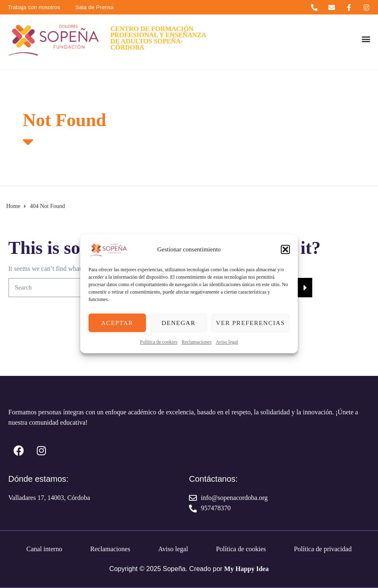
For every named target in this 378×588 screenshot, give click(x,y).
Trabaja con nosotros (35, 7)
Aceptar (117, 323)
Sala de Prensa (99, 7)
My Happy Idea (246, 569)
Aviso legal (227, 342)
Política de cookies (159, 342)
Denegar (179, 323)
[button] (285, 249)
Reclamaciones (197, 342)
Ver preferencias (250, 323)
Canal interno (44, 549)
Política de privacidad (323, 549)
